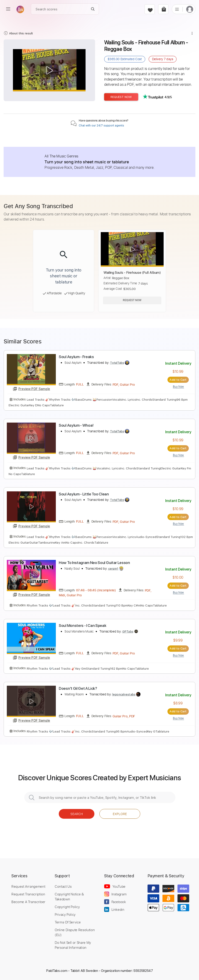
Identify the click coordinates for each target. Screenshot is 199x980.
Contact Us (63, 886)
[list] (177, 9)
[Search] (93, 9)
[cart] (163, 9)
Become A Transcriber (28, 902)
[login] (190, 9)
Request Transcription (28, 894)
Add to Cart (178, 380)
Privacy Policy (65, 914)
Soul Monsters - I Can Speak (82, 626)
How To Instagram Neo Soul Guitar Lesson (94, 563)
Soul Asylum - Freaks (76, 357)
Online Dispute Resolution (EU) (75, 932)
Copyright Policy (67, 907)
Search (77, 814)
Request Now (121, 97)
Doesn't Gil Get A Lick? (78, 688)
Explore (120, 814)
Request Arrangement (28, 886)
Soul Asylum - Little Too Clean (84, 494)
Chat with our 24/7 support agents (101, 126)
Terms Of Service (68, 922)
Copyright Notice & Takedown (69, 897)
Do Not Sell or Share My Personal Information (73, 945)
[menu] (8, 9)
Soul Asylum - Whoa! (76, 425)
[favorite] (150, 9)
